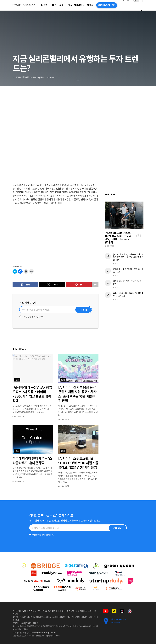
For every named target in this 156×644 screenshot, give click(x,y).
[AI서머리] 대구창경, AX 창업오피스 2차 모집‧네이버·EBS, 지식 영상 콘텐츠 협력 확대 (32, 394)
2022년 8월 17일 (22, 77)
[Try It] (83, 310)
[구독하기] (118, 528)
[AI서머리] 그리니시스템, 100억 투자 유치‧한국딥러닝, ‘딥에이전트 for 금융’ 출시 (118, 238)
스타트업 (43, 5)
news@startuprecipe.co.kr (44, 632)
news (17, 380)
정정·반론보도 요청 (84, 611)
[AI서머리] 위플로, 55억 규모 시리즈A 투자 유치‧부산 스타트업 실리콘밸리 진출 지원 (128, 257)
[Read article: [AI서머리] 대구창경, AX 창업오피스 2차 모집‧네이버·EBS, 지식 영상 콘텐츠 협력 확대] (33, 369)
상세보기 (40, 317)
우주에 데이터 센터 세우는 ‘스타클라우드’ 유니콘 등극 (32, 461)
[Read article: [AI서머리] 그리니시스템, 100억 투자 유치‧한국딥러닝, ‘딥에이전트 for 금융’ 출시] (124, 215)
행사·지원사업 (75, 5)
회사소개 (16, 611)
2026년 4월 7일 (18, 416)
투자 (62, 5)
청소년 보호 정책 (59, 611)
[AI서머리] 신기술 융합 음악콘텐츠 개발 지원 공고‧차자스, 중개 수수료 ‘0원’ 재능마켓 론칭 (77, 394)
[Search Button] (142, 11)
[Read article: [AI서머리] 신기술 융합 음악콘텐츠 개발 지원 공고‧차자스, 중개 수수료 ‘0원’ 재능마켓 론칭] (78, 369)
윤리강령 (70, 611)
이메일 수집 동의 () (32, 317)
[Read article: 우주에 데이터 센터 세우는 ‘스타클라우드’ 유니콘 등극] (33, 440)
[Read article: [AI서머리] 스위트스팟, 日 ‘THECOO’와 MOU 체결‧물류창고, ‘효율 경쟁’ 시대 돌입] (78, 440)
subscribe (107, 5)
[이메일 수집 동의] (20, 316)
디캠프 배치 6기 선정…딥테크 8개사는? (127, 283)
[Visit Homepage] (24, 5)
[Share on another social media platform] (95, 285)
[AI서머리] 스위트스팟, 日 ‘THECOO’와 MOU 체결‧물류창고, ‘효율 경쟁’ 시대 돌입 (78, 463)
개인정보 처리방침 (29, 611)
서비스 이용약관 (44, 611)
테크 (54, 5)
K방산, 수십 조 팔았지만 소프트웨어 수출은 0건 (128, 270)
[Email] (56, 310)
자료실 (90, 5)
